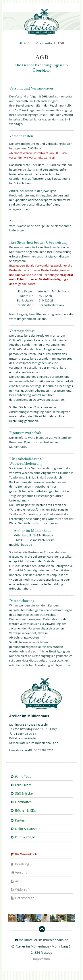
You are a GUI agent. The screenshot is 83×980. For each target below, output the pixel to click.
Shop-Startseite (40, 43)
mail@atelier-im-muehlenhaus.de (36, 743)
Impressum (42, 959)
